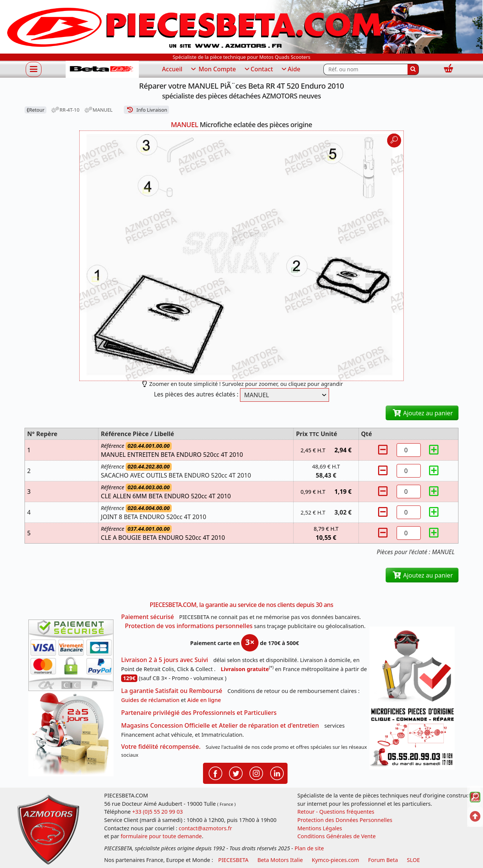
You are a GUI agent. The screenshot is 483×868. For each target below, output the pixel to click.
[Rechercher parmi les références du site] (365, 69)
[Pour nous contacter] (412, 737)
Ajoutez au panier (422, 413)
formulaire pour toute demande (161, 836)
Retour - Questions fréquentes (336, 812)
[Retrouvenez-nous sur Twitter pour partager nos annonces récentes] (236, 773)
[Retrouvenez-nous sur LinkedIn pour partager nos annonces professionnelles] (277, 773)
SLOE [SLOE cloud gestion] (413, 860)
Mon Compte (213, 69)
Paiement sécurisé (148, 617)
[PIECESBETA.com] (102, 69)
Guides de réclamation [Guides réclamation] (150, 700)
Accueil (172, 69)
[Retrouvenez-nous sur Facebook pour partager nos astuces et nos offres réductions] (215, 773)
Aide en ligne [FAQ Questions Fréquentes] (204, 700)
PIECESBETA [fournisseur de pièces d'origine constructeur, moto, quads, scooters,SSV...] (233, 860)
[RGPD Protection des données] (412, 666)
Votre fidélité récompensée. (161, 747)
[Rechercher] (413, 69)
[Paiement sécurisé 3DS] (71, 655)
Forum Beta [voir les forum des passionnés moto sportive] (383, 860)
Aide (290, 69)
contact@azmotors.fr (205, 828)
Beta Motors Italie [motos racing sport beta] (280, 860)
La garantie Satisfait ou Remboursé (172, 691)
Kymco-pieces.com (335, 860)
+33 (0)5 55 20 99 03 (157, 812)
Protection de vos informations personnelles (189, 626)
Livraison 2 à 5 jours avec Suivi (165, 660)
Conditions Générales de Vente (337, 836)
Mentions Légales (320, 828)
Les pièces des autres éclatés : (196, 394)
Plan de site (309, 848)
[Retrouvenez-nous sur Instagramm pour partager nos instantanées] (256, 773)
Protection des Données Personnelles (345, 820)
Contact (258, 69)
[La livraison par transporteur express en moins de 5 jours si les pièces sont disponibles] (71, 734)
